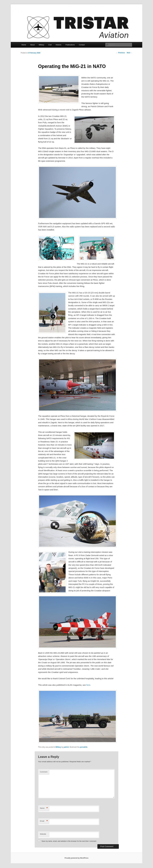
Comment (44, 772)
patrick (66, 747)
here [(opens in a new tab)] (88, 685)
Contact (82, 45)
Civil (50, 45)
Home (24, 45)
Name (44, 808)
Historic (59, 45)
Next (130, 53)
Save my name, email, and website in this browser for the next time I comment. (69, 841)
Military (41, 45)
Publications (70, 45)
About (32, 45)
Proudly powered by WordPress (76, 858)
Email (44, 821)
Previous (121, 53)
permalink (84, 747)
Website (43, 834)
